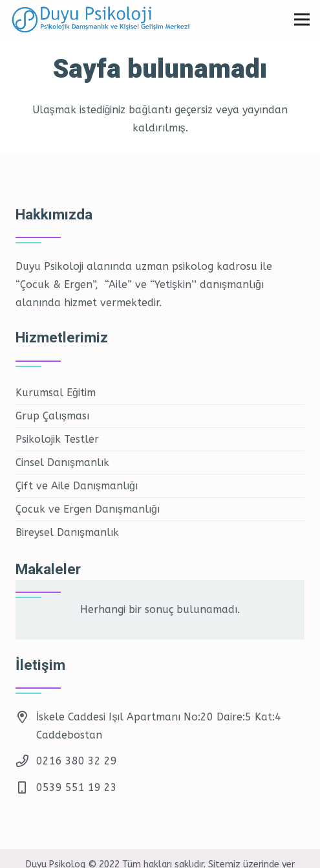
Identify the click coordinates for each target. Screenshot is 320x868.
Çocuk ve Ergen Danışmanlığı (88, 509)
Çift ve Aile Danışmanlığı (77, 486)
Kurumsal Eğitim (56, 393)
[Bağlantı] (109, 20)
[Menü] (302, 19)
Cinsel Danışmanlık (62, 462)
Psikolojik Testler (57, 439)
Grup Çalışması (52, 416)
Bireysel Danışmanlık (67, 532)
